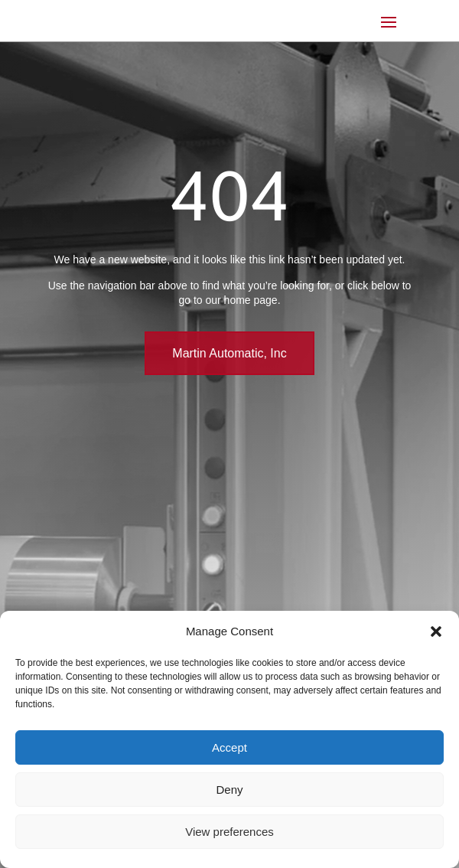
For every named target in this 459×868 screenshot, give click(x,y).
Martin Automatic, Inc (229, 353)
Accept (229, 747)
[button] (436, 631)
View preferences (229, 832)
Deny (229, 790)
